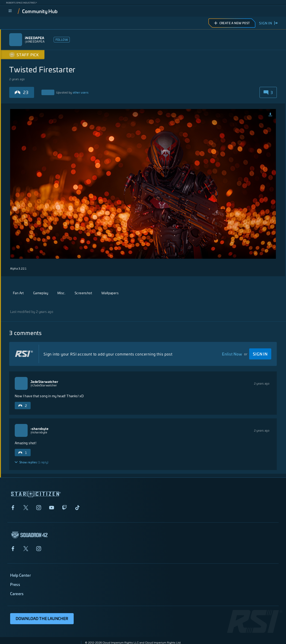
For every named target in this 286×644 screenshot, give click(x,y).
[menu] (10, 11)
